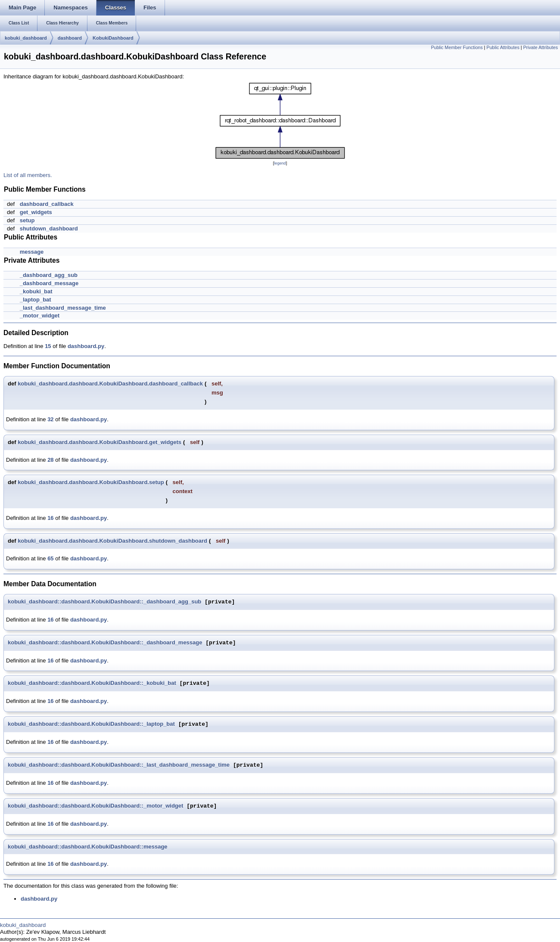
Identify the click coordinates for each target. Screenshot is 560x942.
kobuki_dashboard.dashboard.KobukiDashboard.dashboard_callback (110, 384)
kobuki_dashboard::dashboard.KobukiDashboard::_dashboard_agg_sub (104, 602)
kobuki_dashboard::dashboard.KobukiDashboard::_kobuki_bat (92, 683)
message (32, 252)
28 (50, 460)
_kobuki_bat (36, 291)
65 (50, 558)
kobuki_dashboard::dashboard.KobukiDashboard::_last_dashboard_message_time (119, 765)
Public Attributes (503, 47)
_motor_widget (40, 316)
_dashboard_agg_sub (49, 275)
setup (27, 220)
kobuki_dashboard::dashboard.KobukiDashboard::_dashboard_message (105, 643)
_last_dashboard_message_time (63, 308)
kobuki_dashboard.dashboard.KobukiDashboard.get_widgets (100, 442)
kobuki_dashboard (26, 38)
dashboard (70, 38)
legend (280, 163)
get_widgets (36, 212)
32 (50, 419)
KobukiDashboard (113, 38)
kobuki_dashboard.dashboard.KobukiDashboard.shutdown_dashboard (112, 541)
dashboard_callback (47, 204)
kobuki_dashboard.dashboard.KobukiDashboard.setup (91, 482)
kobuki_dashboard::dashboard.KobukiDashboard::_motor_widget (95, 806)
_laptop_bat (36, 300)
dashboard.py (86, 346)
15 (48, 346)
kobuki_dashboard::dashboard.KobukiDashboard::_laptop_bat (91, 724)
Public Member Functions (457, 47)
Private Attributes (540, 47)
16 (50, 518)
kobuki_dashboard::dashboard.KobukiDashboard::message (88, 847)
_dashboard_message (49, 283)
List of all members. (28, 175)
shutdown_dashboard (49, 229)
